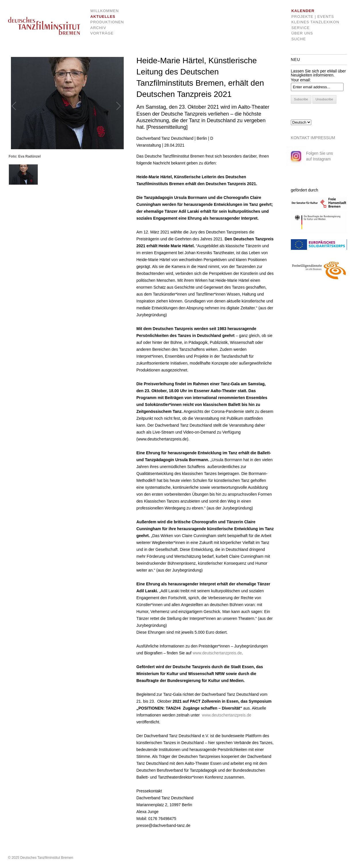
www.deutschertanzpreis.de (217, 653)
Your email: (301, 80)
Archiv (98, 28)
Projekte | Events (313, 17)
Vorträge (102, 33)
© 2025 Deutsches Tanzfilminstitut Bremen (41, 858)
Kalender (303, 11)
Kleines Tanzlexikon (315, 22)
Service (301, 28)
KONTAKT (300, 138)
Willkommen (103, 11)
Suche (299, 39)
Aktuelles (103, 17)
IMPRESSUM (323, 138)
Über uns (302, 33)
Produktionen (103, 22)
